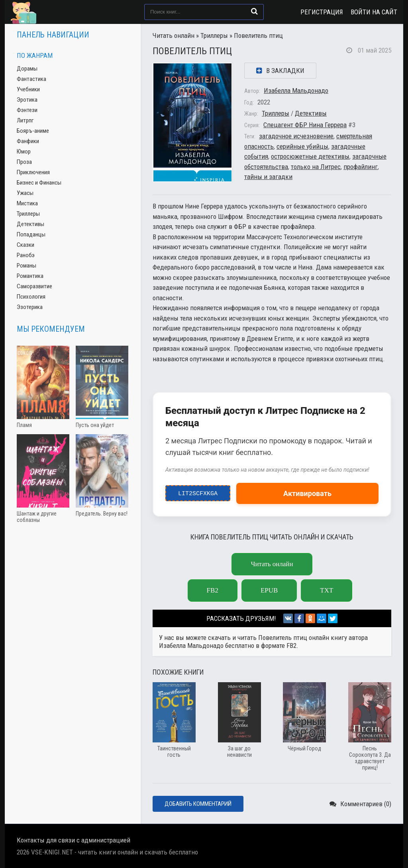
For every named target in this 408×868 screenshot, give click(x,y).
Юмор (24, 152)
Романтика (30, 276)
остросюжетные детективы (310, 156)
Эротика (27, 100)
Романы (26, 266)
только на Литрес (316, 167)
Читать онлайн (174, 35)
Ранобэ (26, 255)
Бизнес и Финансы (39, 183)
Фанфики (28, 141)
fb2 (213, 590)
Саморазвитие (34, 286)
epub (269, 590)
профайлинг (361, 167)
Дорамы (27, 69)
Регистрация (322, 12)
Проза (24, 162)
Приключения (33, 172)
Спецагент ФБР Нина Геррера (305, 125)
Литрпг (25, 120)
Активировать (307, 493)
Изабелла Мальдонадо (296, 91)
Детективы (311, 113)
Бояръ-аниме (33, 131)
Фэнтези (27, 110)
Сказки (25, 245)
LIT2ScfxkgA (198, 492)
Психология (31, 297)
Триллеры (214, 35)
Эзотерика (30, 307)
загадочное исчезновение (296, 136)
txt (327, 590)
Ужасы (25, 193)
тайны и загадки (268, 177)
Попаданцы (31, 234)
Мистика (27, 203)
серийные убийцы (302, 146)
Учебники (28, 89)
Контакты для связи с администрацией (74, 840)
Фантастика (31, 79)
